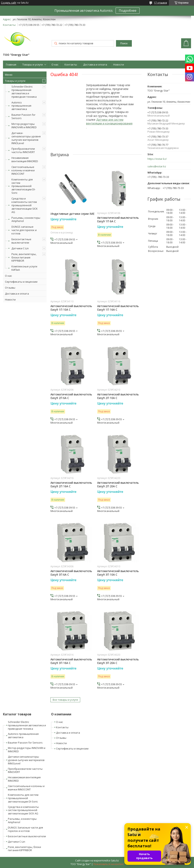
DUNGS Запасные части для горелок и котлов (25, 829)
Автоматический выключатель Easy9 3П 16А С (71, 661)
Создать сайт (9, 3)
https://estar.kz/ (157, 159)
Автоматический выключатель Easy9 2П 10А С (118, 396)
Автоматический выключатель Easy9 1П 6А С (118, 220)
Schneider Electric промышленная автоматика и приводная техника (24, 92)
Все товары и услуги (65, 700)
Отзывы (10, 288)
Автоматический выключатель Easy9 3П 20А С (118, 661)
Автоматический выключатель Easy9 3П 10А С (118, 573)
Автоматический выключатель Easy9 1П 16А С (118, 308)
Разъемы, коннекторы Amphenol (26, 219)
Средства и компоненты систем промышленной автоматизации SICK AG (25, 205)
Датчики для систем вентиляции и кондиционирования (109, 121)
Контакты (71, 65)
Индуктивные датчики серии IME (72, 214)
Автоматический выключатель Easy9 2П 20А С (118, 485)
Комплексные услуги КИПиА (24, 268)
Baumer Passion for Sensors (23, 116)
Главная (11, 65)
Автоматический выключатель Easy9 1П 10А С (71, 308)
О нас (55, 65)
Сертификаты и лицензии (21, 282)
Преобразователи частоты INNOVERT (23, 150)
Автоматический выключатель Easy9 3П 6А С (71, 573)
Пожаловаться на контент (109, 864)
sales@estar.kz (157, 166)
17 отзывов (160, 3)
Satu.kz (115, 861)
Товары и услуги (33, 65)
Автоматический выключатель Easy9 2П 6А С (71, 396)
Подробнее (128, 11)
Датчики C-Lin (20, 248)
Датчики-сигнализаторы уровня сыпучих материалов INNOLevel (26, 138)
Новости (119, 65)
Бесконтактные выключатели (21, 241)
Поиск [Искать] (124, 43)
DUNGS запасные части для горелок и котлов (24, 230)
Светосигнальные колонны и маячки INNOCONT (23, 170)
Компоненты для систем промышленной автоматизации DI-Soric (23, 186)
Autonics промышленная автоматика (21, 106)
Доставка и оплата (95, 65)
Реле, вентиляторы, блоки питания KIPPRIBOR (24, 257)
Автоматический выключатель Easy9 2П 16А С (71, 485)
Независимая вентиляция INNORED (25, 159)
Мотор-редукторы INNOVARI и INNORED (24, 126)
